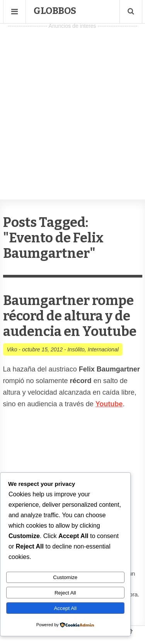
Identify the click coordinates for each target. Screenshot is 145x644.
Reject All (65, 593)
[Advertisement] (72, 104)
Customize (65, 577)
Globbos (55, 11)
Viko (12, 349)
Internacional (103, 349)
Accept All (65, 608)
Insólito (76, 349)
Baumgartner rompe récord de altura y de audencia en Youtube (70, 316)
